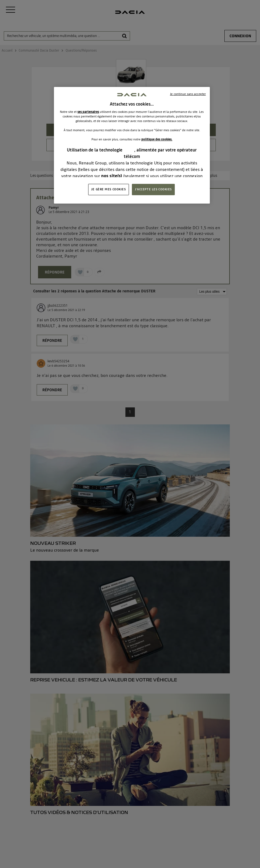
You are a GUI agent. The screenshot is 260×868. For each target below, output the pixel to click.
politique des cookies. (157, 139)
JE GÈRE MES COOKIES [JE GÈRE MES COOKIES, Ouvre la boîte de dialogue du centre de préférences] (109, 189)
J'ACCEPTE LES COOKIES (153, 189)
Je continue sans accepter (188, 94)
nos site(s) (112, 176)
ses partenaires (88, 112)
